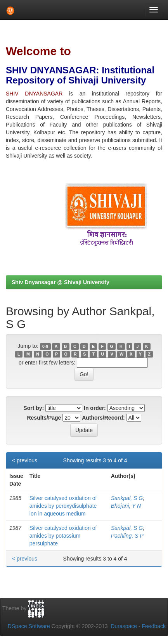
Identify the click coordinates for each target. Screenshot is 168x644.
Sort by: (34, 408)
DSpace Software (29, 626)
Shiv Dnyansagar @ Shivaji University (61, 282)
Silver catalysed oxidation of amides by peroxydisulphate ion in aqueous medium (63, 506)
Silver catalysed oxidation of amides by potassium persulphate (63, 536)
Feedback (154, 626)
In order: (95, 408)
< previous (25, 460)
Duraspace (124, 626)
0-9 (45, 346)
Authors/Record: (103, 418)
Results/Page (44, 418)
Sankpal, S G (127, 498)
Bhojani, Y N (126, 506)
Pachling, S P (127, 536)
